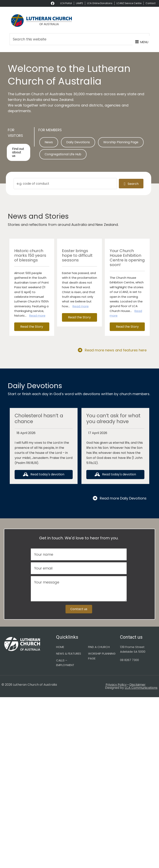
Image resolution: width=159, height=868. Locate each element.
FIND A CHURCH (99, 647)
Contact (151, 3)
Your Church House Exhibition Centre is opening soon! (127, 258)
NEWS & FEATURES (69, 654)
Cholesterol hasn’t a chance (39, 419)
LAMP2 (79, 3)
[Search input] (65, 184)
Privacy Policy (116, 685)
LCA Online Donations (100, 3)
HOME (60, 647)
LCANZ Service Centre (129, 3)
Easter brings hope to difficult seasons (77, 255)
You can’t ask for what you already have (113, 419)
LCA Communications (141, 688)
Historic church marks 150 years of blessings (30, 255)
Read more (37, 316)
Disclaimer (137, 685)
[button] (32, 327)
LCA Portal (66, 3)
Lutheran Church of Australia (79, 20)
